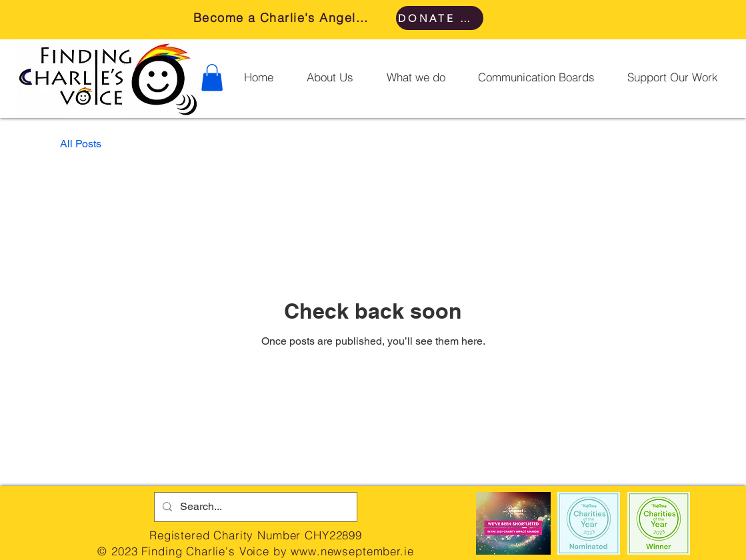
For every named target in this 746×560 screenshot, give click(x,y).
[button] (212, 78)
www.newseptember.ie (352, 551)
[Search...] (254, 507)
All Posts (81, 144)
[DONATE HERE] (440, 18)
